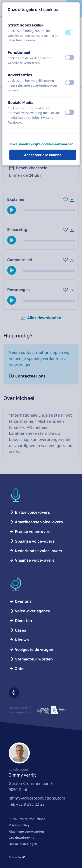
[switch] (70, 33)
